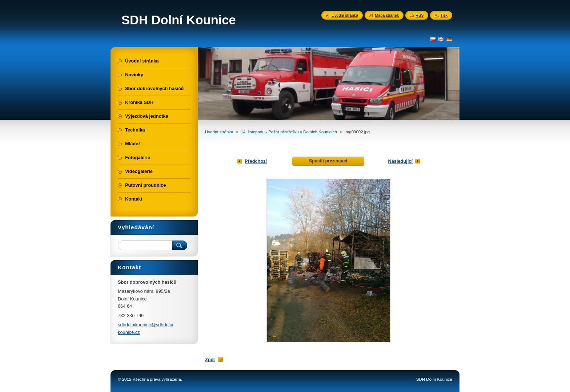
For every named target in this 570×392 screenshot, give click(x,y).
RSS (420, 15)
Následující (400, 161)
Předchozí (256, 161)
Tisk (444, 15)
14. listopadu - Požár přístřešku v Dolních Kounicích (289, 132)
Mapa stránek (387, 15)
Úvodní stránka (219, 132)
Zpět (210, 359)
